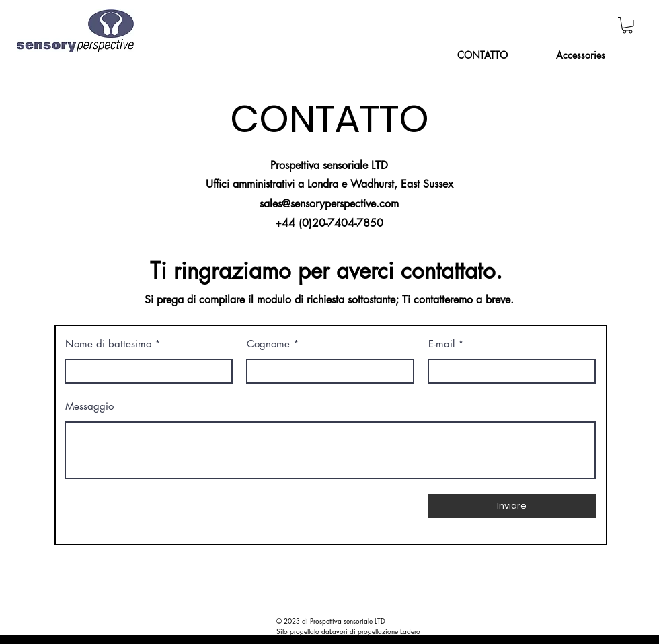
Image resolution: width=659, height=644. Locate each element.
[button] (627, 26)
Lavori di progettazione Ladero (375, 631)
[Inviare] (512, 506)
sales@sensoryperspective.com (329, 204)
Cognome (268, 344)
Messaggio (89, 406)
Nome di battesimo (108, 344)
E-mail (441, 344)
